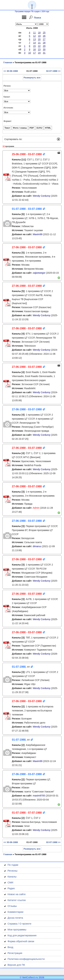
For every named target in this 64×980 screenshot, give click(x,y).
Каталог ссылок (17, 900)
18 (39, 33)
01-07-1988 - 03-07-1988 (27, 209)
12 (35, 36)
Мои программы (17, 929)
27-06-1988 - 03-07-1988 (27, 247)
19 (39, 36)
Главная (8, 62)
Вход (10, 947)
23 (39, 49)
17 (35, 53)
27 (44, 39)
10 (30, 53)
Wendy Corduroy (42, 196)
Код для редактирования (22, 935)
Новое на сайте (17, 894)
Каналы (12, 877)
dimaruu (37, 546)
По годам (13, 865)
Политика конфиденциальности (26, 959)
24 (39, 53)
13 (35, 39)
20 (39, 39)
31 (44, 53)
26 (44, 36)
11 (35, 33)
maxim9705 (39, 796)
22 (39, 46)
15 (35, 46)
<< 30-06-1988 (11, 71)
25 (44, 33)
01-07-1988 (19, 667)
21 (39, 43)
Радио (11, 888)
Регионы (12, 871)
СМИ (10, 882)
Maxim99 (38, 234)
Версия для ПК (16, 965)
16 (35, 49)
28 (44, 43)
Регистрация (15, 953)
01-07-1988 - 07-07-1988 (27, 813)
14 (35, 43)
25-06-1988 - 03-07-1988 (27, 154)
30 (44, 49)
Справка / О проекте (19, 924)
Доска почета (15, 918)
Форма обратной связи (21, 941)
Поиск (38, 18)
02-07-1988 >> (53, 71)
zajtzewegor (39, 273)
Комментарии (15, 912)
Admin (36, 508)
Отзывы (12, 906)
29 (44, 46)
